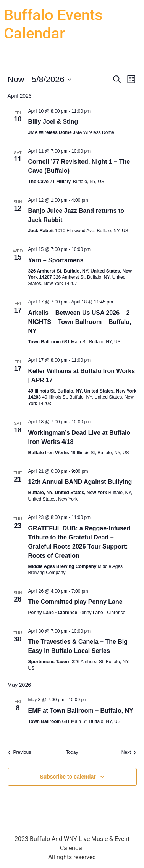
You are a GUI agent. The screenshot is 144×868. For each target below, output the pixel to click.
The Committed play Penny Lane (75, 602)
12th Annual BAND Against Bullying (80, 482)
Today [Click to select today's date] (72, 752)
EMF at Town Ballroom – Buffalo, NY (81, 711)
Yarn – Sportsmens (56, 260)
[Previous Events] (19, 752)
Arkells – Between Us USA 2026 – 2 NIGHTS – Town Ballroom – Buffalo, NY (80, 322)
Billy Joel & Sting (53, 122)
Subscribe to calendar (68, 777)
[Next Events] (129, 752)
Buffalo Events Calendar (53, 24)
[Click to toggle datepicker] (39, 79)
